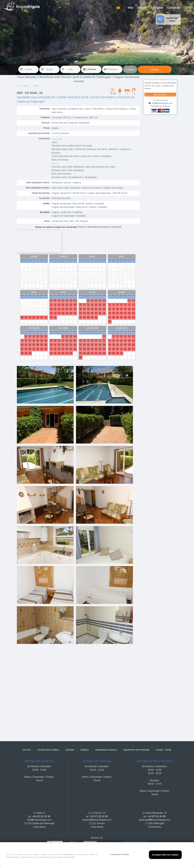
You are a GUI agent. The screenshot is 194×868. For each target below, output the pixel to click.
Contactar (174, 7)
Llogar (142, 7)
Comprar (157, 7)
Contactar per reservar (160, 106)
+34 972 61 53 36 (41, 816)
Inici (130, 7)
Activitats (70, 750)
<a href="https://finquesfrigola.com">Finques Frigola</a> (78, 691)
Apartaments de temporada (136, 750)
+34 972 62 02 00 (99, 816)
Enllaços (85, 750)
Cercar (155, 70)
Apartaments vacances (106, 750)
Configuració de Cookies (120, 854)
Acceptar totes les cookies (165, 855)
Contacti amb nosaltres (48, 750)
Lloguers (26, 86)
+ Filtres (130, 70)
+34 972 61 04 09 (157, 816)
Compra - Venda (163, 750)
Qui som (27, 750)
